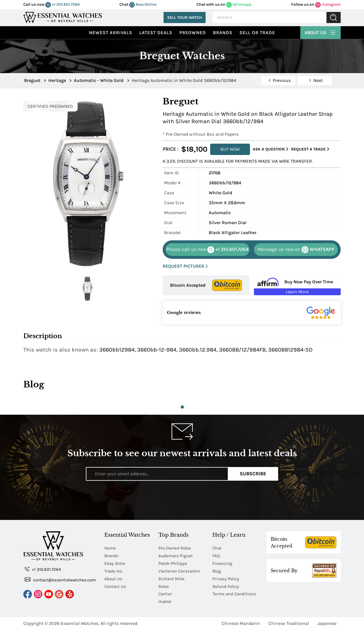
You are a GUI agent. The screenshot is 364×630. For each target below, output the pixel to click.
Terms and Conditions (235, 594)
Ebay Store (115, 563)
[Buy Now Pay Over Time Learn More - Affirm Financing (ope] (297, 285)
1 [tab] (182, 407)
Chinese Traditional (289, 624)
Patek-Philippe (173, 563)
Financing (223, 563)
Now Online (143, 4)
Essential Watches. (80, 624)
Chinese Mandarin (241, 624)
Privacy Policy (226, 579)
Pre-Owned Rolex (176, 548)
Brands (223, 33)
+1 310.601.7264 (62, 4)
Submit (334, 17)
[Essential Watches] (63, 17)
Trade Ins (114, 571)
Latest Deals (156, 33)
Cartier (166, 594)
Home (110, 548)
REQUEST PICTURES (185, 266)
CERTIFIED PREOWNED (50, 106)
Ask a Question (271, 149)
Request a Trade (310, 149)
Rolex (164, 586)
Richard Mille (172, 579)
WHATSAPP (296, 250)
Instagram (328, 4)
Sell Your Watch (185, 17)
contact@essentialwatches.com (60, 580)
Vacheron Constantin (180, 571)
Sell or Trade (257, 33)
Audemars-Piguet (176, 556)
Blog (217, 571)
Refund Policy (226, 586)
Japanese (327, 624)
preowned (193, 33)
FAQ (216, 556)
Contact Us (116, 586)
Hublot (165, 602)
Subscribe (253, 474)
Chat (217, 548)
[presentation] (182, 500)
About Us (320, 32)
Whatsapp (239, 4)
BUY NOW (230, 149)
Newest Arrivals (111, 33)
